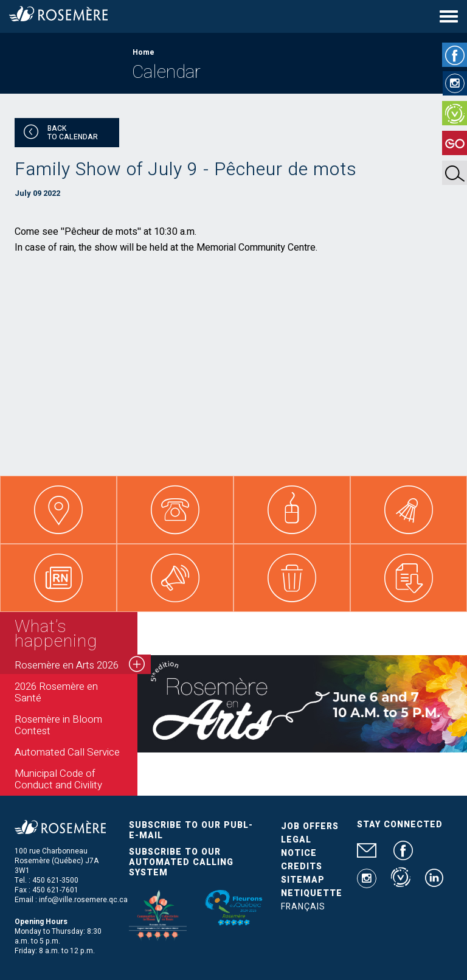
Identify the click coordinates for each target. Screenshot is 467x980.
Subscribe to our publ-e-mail (191, 830)
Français (303, 907)
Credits (302, 867)
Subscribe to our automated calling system (181, 862)
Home (144, 52)
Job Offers (310, 826)
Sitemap (303, 880)
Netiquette (312, 893)
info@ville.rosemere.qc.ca (83, 900)
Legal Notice (299, 846)
